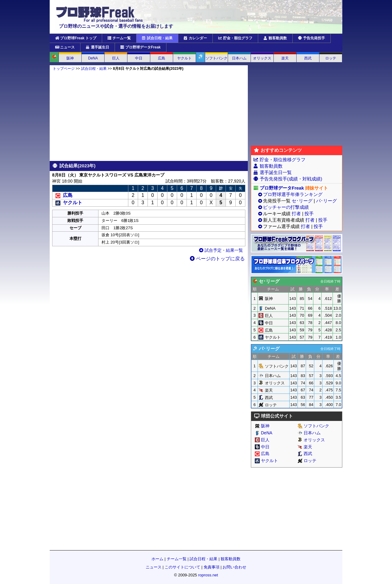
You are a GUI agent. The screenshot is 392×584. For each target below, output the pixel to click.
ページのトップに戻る (217, 259)
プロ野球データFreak (141, 47)
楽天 (285, 58)
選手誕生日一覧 (276, 172)
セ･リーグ (302, 201)
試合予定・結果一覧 (221, 250)
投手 (309, 214)
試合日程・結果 (157, 38)
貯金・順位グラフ (235, 38)
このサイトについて (182, 567)
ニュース (65, 47)
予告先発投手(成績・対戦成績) (291, 179)
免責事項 (212, 567)
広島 (162, 58)
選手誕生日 (98, 47)
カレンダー (195, 38)
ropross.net (208, 575)
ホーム (157, 559)
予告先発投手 (312, 38)
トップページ (64, 69)
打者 (296, 214)
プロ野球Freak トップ (76, 38)
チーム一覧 (119, 38)
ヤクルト (184, 58)
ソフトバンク (216, 58)
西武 (308, 58)
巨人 (116, 58)
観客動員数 (275, 38)
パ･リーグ (326, 201)
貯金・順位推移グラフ (283, 160)
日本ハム (239, 58)
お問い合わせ (234, 567)
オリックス (262, 58)
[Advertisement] (149, 116)
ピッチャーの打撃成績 (286, 207)
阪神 (70, 58)
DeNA (93, 58)
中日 (139, 58)
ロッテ (331, 58)
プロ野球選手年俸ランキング (293, 194)
